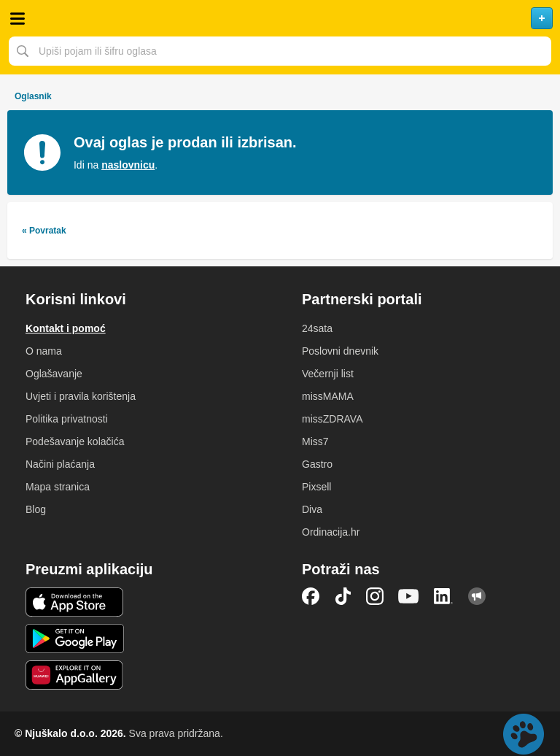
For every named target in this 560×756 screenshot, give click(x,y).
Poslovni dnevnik (340, 351)
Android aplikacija (75, 639)
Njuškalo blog (477, 596)
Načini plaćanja (60, 464)
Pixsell (316, 487)
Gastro (317, 464)
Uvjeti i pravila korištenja (81, 396)
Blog (36, 509)
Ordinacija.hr (331, 532)
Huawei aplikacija (75, 675)
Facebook (311, 596)
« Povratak (44, 231)
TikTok (343, 596)
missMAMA (328, 396)
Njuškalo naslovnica (280, 18)
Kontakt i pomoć (66, 328)
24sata (317, 328)
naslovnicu (128, 165)
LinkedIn (443, 596)
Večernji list (328, 374)
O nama (44, 351)
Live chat (524, 734)
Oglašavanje (54, 374)
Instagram (375, 596)
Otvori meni (17, 18)
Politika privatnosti (67, 419)
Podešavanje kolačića (75, 441)
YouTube (408, 596)
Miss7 (315, 441)
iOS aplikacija (75, 602)
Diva (312, 509)
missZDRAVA (332, 419)
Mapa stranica (58, 487)
